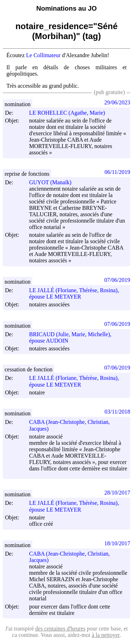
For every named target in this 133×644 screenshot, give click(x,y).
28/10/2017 (117, 493)
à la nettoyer (106, 635)
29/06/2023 (117, 102)
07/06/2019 (117, 280)
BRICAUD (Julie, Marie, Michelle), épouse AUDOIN (70, 337)
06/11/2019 (117, 172)
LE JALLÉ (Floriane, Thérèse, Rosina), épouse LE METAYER (74, 293)
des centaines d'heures (60, 629)
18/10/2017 (117, 543)
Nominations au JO (66, 8)
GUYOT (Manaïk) (53, 182)
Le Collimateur (43, 55)
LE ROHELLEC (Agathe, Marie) (70, 113)
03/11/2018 (117, 412)
